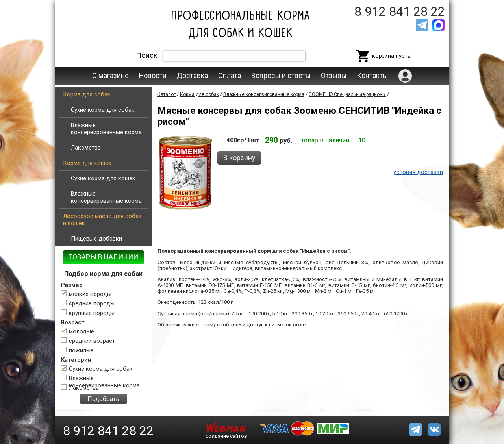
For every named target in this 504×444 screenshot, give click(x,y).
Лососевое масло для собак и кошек (102, 220)
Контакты (372, 76)
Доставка (192, 76)
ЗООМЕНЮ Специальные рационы (347, 94)
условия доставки (418, 172)
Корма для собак (87, 94)
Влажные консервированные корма (106, 129)
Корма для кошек (87, 163)
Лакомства (86, 148)
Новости (153, 76)
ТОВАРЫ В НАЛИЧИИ (103, 257)
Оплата (230, 76)
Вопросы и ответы (281, 76)
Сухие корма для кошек (103, 178)
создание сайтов (226, 436)
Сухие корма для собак (103, 110)
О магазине (110, 76)
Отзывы (334, 76)
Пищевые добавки (96, 239)
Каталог (167, 94)
